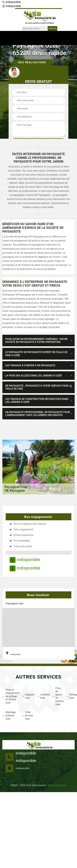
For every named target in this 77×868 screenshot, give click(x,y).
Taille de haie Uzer (28, 715)
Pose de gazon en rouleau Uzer (58, 696)
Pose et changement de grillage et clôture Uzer (11, 696)
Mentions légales (57, 785)
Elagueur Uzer (28, 696)
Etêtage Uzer (72, 696)
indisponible (12, 2)
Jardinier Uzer (43, 696)
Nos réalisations (32, 62)
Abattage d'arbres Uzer (9, 715)
